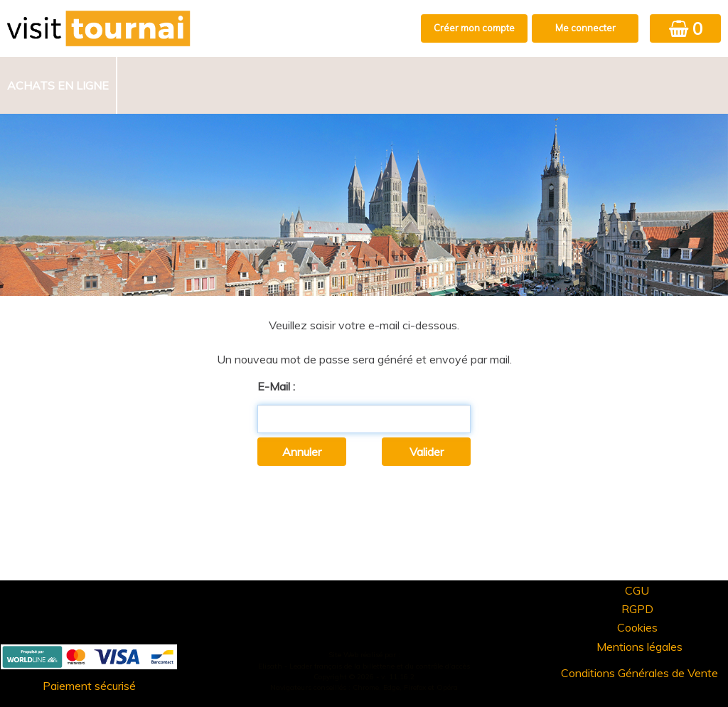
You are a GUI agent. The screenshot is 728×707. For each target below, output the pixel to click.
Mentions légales (639, 647)
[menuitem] (59, 85)
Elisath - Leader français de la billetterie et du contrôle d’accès (364, 666)
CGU (637, 590)
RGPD (637, 609)
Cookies (637, 627)
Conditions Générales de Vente (639, 673)
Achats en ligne (58, 85)
